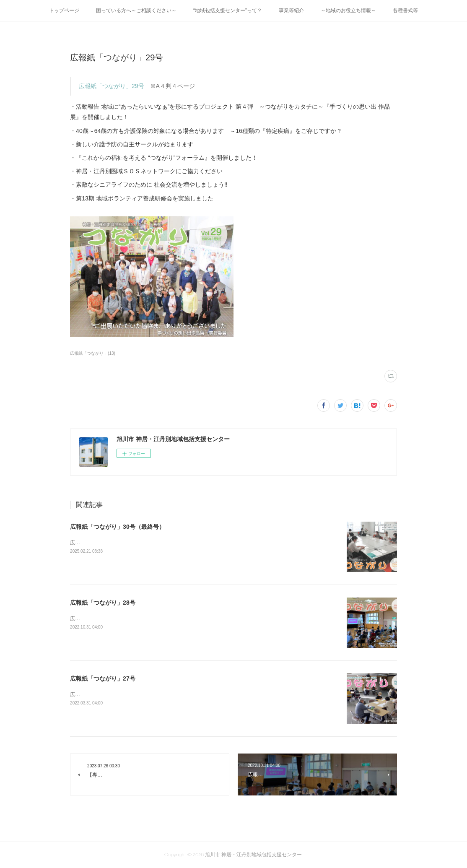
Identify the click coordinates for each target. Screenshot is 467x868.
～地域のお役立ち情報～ (348, 10)
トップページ (64, 10)
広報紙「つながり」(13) (93, 353)
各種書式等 (405, 10)
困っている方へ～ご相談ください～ (136, 10)
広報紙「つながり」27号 (103, 678)
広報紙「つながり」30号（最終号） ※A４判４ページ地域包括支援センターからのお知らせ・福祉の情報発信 (195, 543)
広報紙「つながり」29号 (112, 86)
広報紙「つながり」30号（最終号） (117, 527)
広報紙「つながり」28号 (103, 603)
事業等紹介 (291, 10)
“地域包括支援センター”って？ (228, 10)
